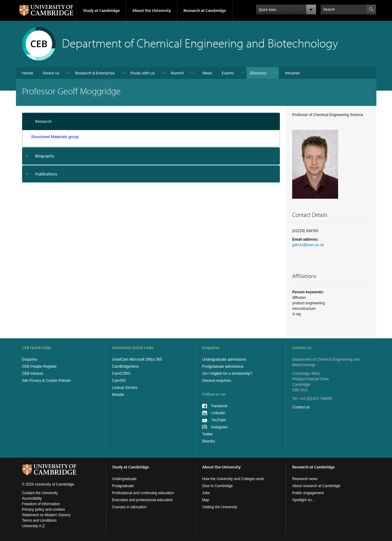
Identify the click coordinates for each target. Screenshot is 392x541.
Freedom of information (41, 504)
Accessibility (32, 498)
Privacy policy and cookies (44, 509)
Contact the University (40, 493)
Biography (45, 156)
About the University (152, 10)
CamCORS (121, 374)
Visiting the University (220, 507)
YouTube (219, 420)
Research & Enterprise (95, 73)
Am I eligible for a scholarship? (227, 374)
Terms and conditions (39, 520)
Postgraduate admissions (223, 366)
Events (228, 73)
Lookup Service (125, 388)
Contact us (301, 407)
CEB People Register (39, 366)
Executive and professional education (143, 500)
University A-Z (34, 526)
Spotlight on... (303, 500)
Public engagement (308, 493)
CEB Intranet (33, 374)
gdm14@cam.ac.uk (308, 245)
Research (43, 121)
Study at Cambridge (101, 10)
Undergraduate (124, 479)
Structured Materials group (55, 137)
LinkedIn (218, 413)
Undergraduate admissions (224, 359)
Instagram (219, 427)
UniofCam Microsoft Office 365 (137, 359)
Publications (46, 174)
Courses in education (129, 507)
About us (51, 73)
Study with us (143, 73)
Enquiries (30, 359)
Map (206, 500)
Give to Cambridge (217, 486)
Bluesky (209, 441)
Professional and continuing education (143, 493)
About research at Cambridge (316, 486)
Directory (258, 73)
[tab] (151, 121)
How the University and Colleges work (233, 479)
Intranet (292, 73)
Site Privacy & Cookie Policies (47, 381)
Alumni (177, 73)
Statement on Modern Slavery (46, 515)
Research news (305, 479)
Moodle (118, 395)
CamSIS (119, 381)
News (207, 73)
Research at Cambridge (205, 10)
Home (28, 73)
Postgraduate (123, 486)
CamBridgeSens (125, 366)
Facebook (219, 406)
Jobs (206, 493)
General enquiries (217, 381)
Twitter (207, 434)
